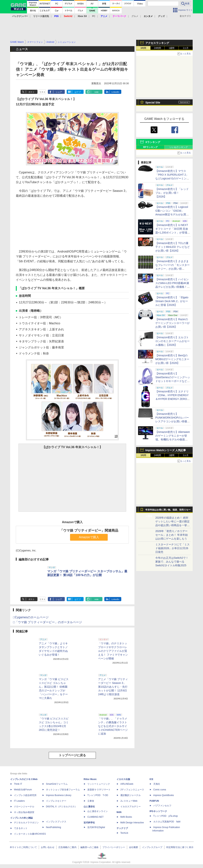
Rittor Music (90, 779)
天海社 (157, 784)
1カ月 (186, 48)
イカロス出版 (123, 779)
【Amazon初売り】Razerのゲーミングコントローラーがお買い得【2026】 (172, 323)
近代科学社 (89, 823)
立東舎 (91, 801)
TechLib (124, 833)
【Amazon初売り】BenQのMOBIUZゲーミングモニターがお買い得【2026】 (172, 359)
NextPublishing (53, 827)
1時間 (143, 48)
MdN (119, 812)
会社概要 (134, 847)
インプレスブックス (56, 822)
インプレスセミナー (56, 801)
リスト (42, 92)
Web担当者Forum (23, 790)
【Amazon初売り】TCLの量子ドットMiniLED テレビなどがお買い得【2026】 (173, 247)
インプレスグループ (152, 847)
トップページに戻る (72, 755)
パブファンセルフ (162, 806)
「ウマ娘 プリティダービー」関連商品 (89, 530)
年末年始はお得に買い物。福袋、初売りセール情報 (168, 511)
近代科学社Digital (96, 827)
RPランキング (150, 147)
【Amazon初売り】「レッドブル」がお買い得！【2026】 (172, 193)
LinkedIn (115, 92)
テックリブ (122, 828)
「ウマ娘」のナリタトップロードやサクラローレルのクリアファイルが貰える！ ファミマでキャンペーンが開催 (113, 651)
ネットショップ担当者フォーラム (63, 790)
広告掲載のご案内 (67, 847)
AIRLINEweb (127, 784)
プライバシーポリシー (114, 847)
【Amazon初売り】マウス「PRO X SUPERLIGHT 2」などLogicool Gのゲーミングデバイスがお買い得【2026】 (172, 178)
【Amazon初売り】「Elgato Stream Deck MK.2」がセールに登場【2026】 (172, 301)
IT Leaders (19, 801)
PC (94, 16)
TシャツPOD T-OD (98, 795)
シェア (59, 92)
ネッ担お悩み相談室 (24, 812)
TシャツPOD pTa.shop (166, 816)
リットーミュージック (99, 784)
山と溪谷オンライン (98, 811)
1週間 (172, 48)
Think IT (18, 784)
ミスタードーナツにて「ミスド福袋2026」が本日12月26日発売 (172, 548)
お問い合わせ (48, 847)
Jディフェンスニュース (132, 790)
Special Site (153, 103)
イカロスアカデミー (130, 807)
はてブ (78, 92)
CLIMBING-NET (95, 817)
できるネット (21, 828)
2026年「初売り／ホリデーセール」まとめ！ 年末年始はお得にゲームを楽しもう (172, 535)
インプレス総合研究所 (25, 795)
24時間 (157, 48)
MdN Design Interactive (132, 823)
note (97, 92)
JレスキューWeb (129, 801)
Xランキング (153, 142)
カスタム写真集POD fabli (167, 822)
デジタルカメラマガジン (26, 823)
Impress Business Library (59, 795)
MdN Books (126, 817)
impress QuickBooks (164, 795)
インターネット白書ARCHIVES (30, 834)
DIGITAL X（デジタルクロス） (61, 807)
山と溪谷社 (89, 807)
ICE (151, 779)
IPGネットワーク (158, 811)
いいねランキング (179, 147)
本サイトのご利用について (23, 847)
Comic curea (160, 790)
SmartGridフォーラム (57, 784)
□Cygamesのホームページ (31, 617)
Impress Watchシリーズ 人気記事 (166, 450)
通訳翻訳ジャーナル (130, 795)
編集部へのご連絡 (89, 847)
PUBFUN (154, 801)
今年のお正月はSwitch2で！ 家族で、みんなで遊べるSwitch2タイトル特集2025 (172, 562)
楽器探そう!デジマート (99, 790)
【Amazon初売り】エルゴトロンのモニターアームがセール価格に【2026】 (172, 341)
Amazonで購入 (89, 537)
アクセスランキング (157, 43)
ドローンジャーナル (24, 807)
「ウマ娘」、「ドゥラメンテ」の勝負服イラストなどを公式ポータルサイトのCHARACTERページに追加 (113, 726)
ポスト (32, 92)
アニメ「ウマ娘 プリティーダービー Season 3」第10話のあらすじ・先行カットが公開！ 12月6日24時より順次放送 (113, 687)
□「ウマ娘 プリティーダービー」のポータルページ (47, 622)
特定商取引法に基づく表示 (180, 847)
